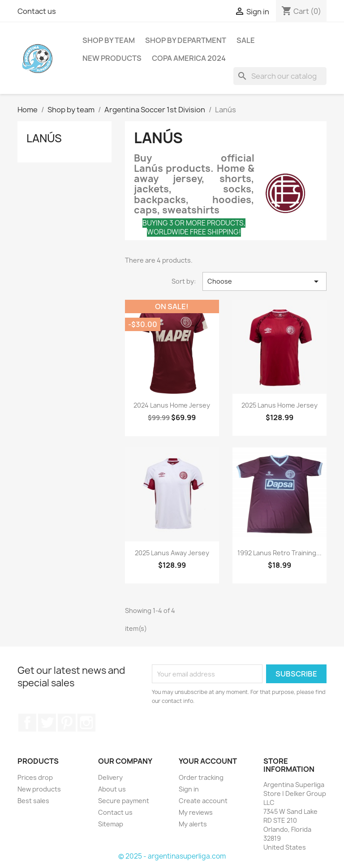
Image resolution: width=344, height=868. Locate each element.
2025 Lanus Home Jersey (279, 405)
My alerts (193, 824)
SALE (246, 40)
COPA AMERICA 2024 (189, 58)
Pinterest (67, 723)
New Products (112, 58)
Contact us (37, 11)
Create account (203, 801)
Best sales (33, 801)
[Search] (280, 76)
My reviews (196, 812)
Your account (208, 761)
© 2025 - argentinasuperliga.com (172, 856)
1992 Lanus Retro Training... (279, 553)
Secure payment (124, 801)
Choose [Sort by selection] (264, 281)
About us (112, 789)
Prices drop (35, 777)
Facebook (27, 723)
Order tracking (201, 777)
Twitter (47, 723)
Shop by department (186, 40)
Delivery (110, 777)
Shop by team (109, 40)
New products (39, 789)
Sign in (189, 789)
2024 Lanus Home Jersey (172, 405)
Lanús (44, 138)
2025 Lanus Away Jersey (172, 553)
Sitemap (111, 824)
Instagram (86, 723)
